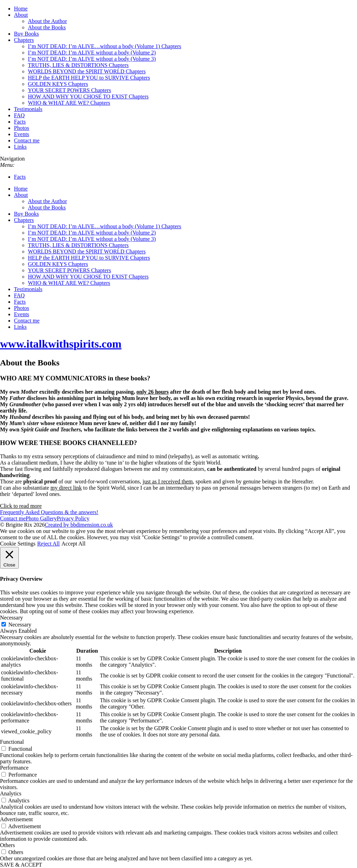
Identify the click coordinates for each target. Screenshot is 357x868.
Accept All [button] (73, 544)
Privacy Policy (73, 518)
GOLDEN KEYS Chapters (58, 84)
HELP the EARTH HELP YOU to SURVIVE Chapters (89, 78)
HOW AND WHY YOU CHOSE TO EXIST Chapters (88, 97)
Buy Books (26, 34)
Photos (22, 128)
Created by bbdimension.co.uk (79, 525)
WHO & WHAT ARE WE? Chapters (69, 103)
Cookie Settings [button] (18, 544)
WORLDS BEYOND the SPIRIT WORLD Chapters (87, 71)
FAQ (19, 115)
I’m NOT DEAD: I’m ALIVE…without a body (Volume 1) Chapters (105, 46)
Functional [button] (12, 742)
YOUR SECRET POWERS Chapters (69, 90)
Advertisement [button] (16, 819)
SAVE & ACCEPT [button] (21, 865)
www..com (61, 344)
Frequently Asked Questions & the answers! (49, 512)
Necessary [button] (12, 618)
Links (20, 147)
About (21, 15)
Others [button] (7, 845)
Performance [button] (14, 768)
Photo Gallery (41, 518)
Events (22, 134)
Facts (20, 122)
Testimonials (28, 109)
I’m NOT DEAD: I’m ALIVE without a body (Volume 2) (92, 53)
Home (21, 9)
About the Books (47, 27)
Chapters (24, 40)
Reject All (48, 544)
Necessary (20, 625)
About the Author (47, 21)
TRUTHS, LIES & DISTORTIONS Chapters (78, 65)
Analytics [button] (11, 793)
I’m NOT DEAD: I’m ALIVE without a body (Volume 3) (92, 59)
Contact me (27, 140)
